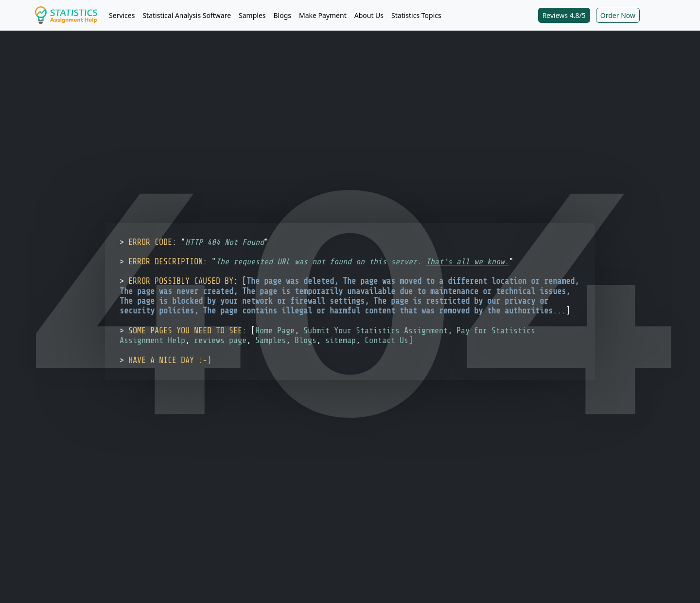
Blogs (283, 15)
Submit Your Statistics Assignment (376, 331)
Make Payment (323, 15)
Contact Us (386, 340)
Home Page (275, 331)
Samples (252, 15)
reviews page (220, 340)
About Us (369, 15)
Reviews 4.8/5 (564, 15)
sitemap (341, 340)
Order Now (618, 15)
